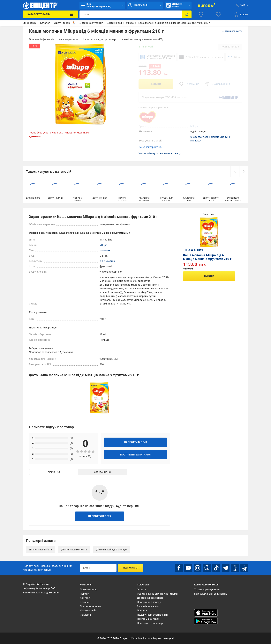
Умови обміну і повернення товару (159, 153)
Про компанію (89, 589)
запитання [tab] (101, 472)
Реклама (85, 615)
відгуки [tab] (52, 472)
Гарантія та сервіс (148, 606)
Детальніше (36, 137)
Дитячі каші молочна (74, 550)
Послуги (142, 610)
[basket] (241, 14)
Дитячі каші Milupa (40, 550)
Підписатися (131, 568)
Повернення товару (149, 602)
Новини (85, 594)
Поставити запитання (135, 455)
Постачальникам (90, 606)
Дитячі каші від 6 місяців (112, 550)
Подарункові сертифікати (152, 615)
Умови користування (207, 589)
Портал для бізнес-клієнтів (211, 594)
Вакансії (85, 602)
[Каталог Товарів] (50, 14)
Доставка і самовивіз (150, 598)
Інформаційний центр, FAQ (39, 588)
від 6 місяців (107, 261)
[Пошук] (187, 14)
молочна (105, 250)
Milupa (194, 126)
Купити (156, 84)
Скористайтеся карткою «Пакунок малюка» (211, 139)
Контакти (86, 598)
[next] (244, 171)
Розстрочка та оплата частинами (157, 594)
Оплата (141, 589)
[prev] (235, 171)
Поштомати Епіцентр (150, 623)
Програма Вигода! (148, 619)
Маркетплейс (88, 610)
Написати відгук (135, 442)
